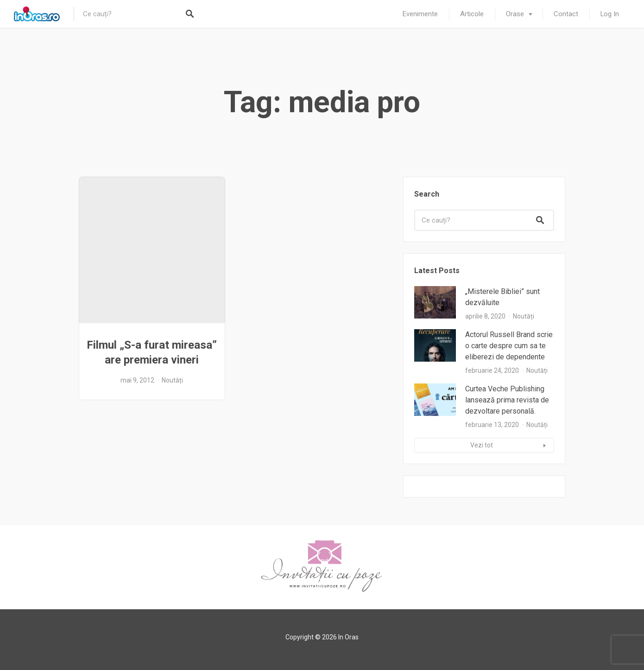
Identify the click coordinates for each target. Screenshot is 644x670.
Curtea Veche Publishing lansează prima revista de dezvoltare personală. (507, 400)
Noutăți (172, 380)
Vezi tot (482, 445)
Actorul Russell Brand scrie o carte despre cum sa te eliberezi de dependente (509, 346)
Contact (566, 14)
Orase (515, 14)
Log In (610, 14)
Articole (472, 14)
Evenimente (420, 14)
